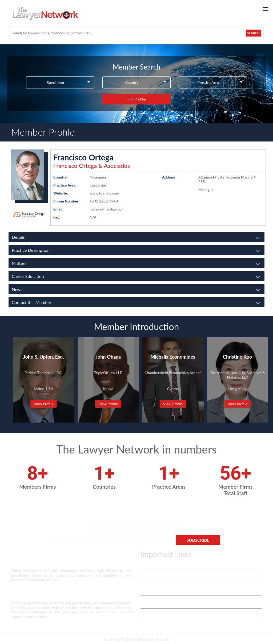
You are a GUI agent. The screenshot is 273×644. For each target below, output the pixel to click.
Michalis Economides (173, 357)
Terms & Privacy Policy (159, 564)
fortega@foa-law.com (107, 209)
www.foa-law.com (104, 193)
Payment (148, 628)
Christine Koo (237, 357)
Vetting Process (153, 576)
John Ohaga (108, 357)
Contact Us (150, 602)
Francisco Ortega (83, 157)
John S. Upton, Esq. (43, 357)
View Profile (43, 404)
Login (145, 615)
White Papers (152, 589)
